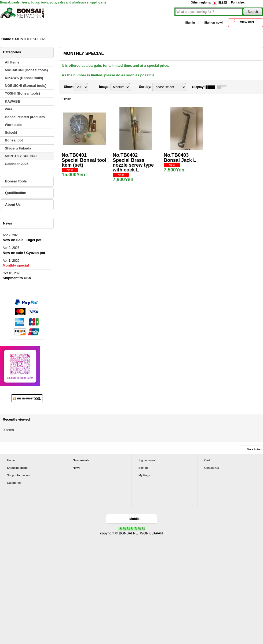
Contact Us (212, 468)
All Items (12, 62)
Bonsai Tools (16, 181)
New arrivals (81, 460)
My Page (144, 475)
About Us (13, 205)
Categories (14, 483)
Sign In (190, 23)
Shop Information (18, 475)
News (76, 468)
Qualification (16, 193)
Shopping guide (17, 468)
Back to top (254, 449)
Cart (207, 460)
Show (69, 87)
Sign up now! (213, 23)
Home (11, 460)
